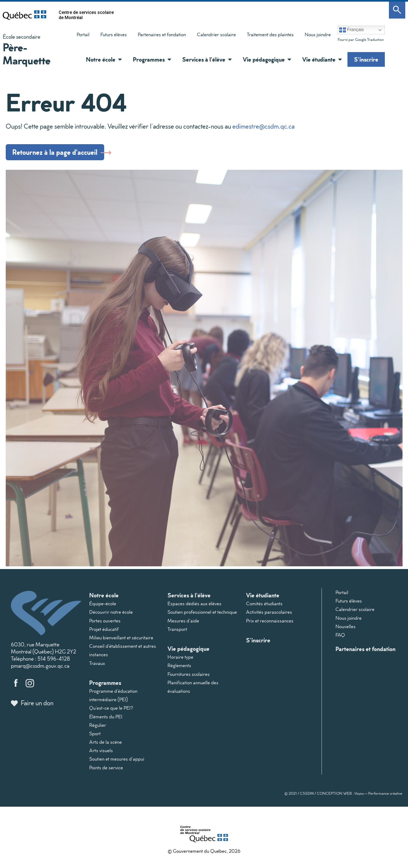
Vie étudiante (263, 598)
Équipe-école (103, 607)
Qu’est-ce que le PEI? (111, 711)
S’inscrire (366, 59)
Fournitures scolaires (189, 677)
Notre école (104, 598)
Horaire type (180, 660)
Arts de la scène (106, 745)
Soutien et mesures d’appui (117, 762)
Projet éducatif (104, 632)
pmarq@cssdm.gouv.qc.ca (40, 669)
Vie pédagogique (188, 651)
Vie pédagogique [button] (267, 59)
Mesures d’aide (183, 623)
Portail (83, 34)
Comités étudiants (264, 607)
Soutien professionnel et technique (202, 615)
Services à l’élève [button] (207, 59)
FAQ (340, 638)
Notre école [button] (104, 59)
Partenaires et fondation (162, 34)
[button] (119, 59)
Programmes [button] (152, 59)
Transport (177, 632)
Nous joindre (318, 34)
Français (352, 30)
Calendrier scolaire (216, 34)
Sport (95, 737)
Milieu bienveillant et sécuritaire (121, 641)
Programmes (105, 685)
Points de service (106, 770)
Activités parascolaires (269, 615)
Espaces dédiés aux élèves (194, 607)
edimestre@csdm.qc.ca (263, 126)
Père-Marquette (27, 54)
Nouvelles (346, 629)
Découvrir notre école (111, 615)
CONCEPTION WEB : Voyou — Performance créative (360, 796)
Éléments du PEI (106, 719)
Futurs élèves (114, 34)
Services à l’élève (189, 598)
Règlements (179, 668)
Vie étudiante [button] (322, 59)
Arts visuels (101, 753)
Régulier (98, 728)
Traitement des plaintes (268, 36)
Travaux (97, 666)
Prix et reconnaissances (270, 623)
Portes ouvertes (105, 623)
